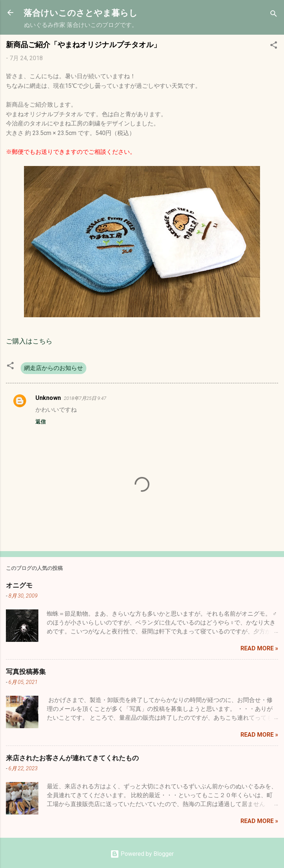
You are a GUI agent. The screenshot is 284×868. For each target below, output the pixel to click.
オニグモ (19, 585)
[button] (274, 46)
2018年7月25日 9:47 (85, 398)
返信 (41, 422)
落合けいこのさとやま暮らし (81, 12)
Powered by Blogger (142, 854)
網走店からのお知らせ (53, 368)
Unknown (48, 398)
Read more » (259, 648)
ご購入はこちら (29, 341)
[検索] (274, 15)
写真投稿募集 (26, 671)
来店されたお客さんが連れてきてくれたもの (72, 758)
